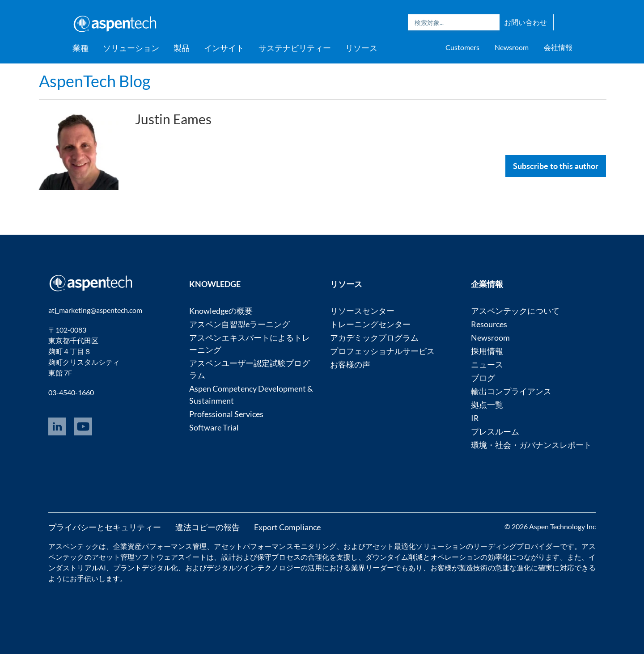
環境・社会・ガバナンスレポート (531, 445)
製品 (182, 48)
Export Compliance (287, 527)
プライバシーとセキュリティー (105, 527)
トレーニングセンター (370, 324)
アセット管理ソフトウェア (135, 557)
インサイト (224, 48)
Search (491, 22)
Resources (489, 324)
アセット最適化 (391, 546)
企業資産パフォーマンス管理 (160, 546)
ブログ (483, 378)
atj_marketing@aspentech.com (95, 310)
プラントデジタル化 (146, 568)
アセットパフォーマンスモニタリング (275, 546)
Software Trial (214, 427)
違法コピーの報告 (208, 527)
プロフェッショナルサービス (382, 351)
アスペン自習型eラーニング (239, 324)
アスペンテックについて (515, 311)
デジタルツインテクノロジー (253, 568)
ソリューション (131, 48)
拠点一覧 (487, 405)
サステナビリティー (295, 48)
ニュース (487, 364)
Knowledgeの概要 (221, 311)
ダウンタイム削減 (394, 557)
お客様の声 (350, 364)
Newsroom (512, 47)
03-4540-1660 (71, 392)
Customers (462, 47)
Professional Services (226, 414)
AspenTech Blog (95, 81)
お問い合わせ (525, 22)
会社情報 (558, 47)
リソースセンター (362, 311)
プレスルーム (495, 431)
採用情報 (487, 351)
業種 (80, 48)
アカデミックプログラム (374, 338)
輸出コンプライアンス (511, 391)
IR (475, 418)
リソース (361, 48)
